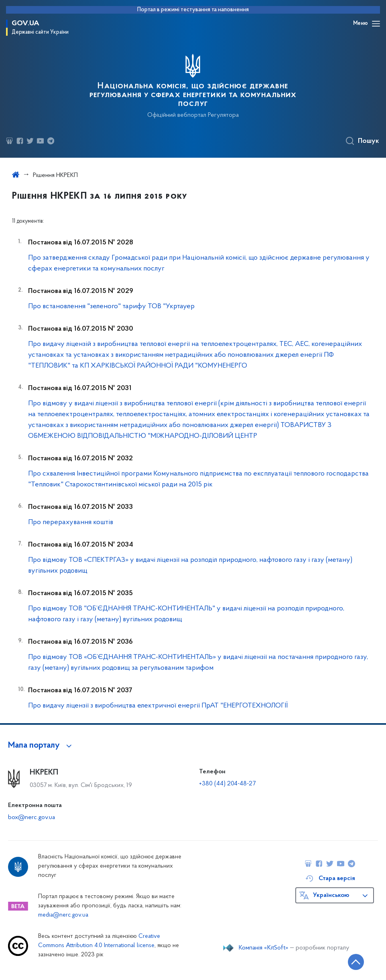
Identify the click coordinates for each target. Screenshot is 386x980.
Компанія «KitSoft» (264, 948)
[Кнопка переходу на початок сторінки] (356, 962)
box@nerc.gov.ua (31, 817)
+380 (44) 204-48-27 (227, 784)
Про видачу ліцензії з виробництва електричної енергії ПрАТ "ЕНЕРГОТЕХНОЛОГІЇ (158, 706)
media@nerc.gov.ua (63, 915)
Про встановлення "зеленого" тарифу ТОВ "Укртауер (111, 306)
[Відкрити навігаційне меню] (376, 24)
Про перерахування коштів (71, 522)
